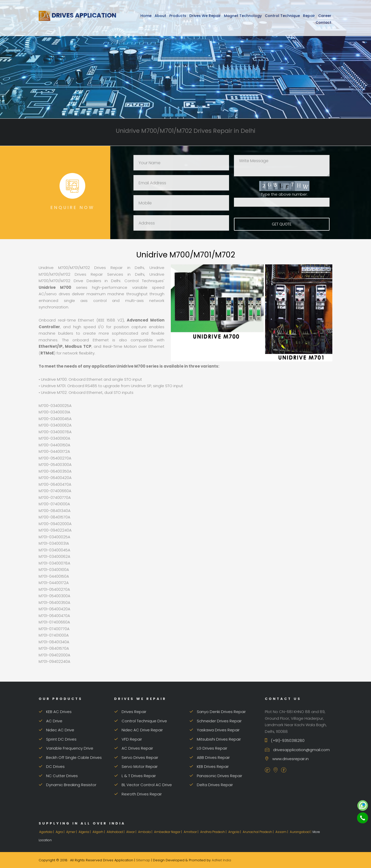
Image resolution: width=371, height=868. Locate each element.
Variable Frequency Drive (66, 748)
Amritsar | (191, 832)
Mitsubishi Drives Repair (215, 739)
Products (178, 16)
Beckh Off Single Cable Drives (70, 757)
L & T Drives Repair (135, 776)
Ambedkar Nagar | (168, 832)
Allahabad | (116, 832)
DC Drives (52, 766)
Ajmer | (72, 832)
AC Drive (50, 721)
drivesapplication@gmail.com (297, 750)
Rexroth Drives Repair (138, 794)
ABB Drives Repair (210, 757)
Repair (309, 16)
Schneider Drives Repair (216, 721)
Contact (323, 22)
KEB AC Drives (55, 712)
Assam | (282, 832)
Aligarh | (99, 832)
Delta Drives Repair (211, 785)
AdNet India (221, 860)
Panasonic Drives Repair (216, 776)
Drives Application (78, 15)
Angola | (235, 832)
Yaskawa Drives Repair (214, 730)
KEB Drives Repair (209, 766)
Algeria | (85, 832)
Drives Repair (130, 712)
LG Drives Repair (208, 748)
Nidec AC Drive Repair (138, 730)
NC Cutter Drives (58, 776)
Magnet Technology (243, 16)
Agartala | (47, 832)
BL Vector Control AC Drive (143, 785)
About (160, 16)
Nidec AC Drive (56, 730)
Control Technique (282, 16)
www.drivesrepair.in (287, 759)
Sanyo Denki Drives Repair (218, 712)
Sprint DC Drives (58, 739)
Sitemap (143, 860)
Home (146, 16)
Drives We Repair (205, 16)
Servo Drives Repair (136, 757)
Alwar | (132, 832)
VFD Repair (128, 739)
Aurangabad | (301, 832)
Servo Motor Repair (136, 766)
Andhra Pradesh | (214, 832)
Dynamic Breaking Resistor (68, 785)
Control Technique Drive (141, 721)
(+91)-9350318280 (285, 740)
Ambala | (146, 832)
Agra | (60, 832)
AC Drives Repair (134, 748)
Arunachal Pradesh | (259, 832)
